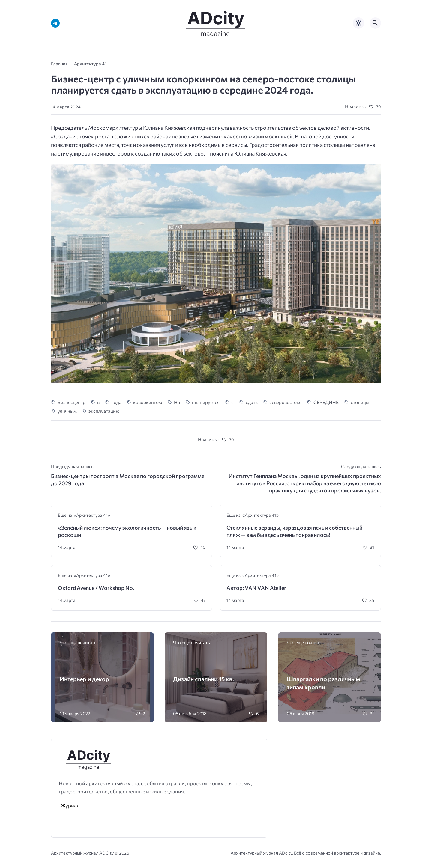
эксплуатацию (104, 411)
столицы (360, 402)
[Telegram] (55, 23)
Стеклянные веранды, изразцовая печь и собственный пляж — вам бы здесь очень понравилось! (294, 531)
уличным (67, 411)
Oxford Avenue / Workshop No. (96, 588)
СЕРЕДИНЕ (326, 402)
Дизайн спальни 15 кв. (204, 679)
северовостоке (285, 402)
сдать (252, 402)
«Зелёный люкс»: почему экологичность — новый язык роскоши (127, 531)
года (117, 402)
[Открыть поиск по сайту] (375, 23)
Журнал (70, 805)
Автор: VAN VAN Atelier (256, 588)
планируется (206, 402)
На (177, 402)
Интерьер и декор (84, 679)
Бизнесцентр (72, 402)
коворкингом (148, 402)
